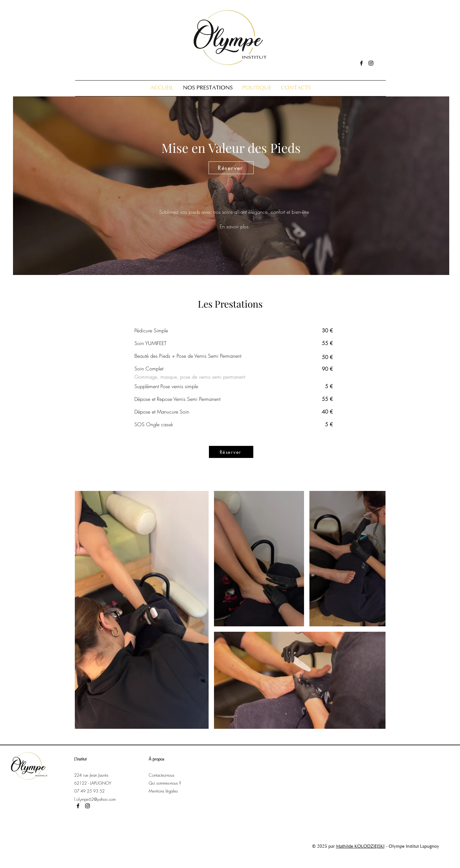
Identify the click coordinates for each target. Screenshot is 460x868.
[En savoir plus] (234, 226)
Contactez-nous (162, 775)
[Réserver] (231, 168)
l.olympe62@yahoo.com (95, 799)
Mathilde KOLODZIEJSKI (360, 847)
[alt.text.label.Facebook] (361, 63)
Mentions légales (164, 791)
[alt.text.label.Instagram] (371, 63)
